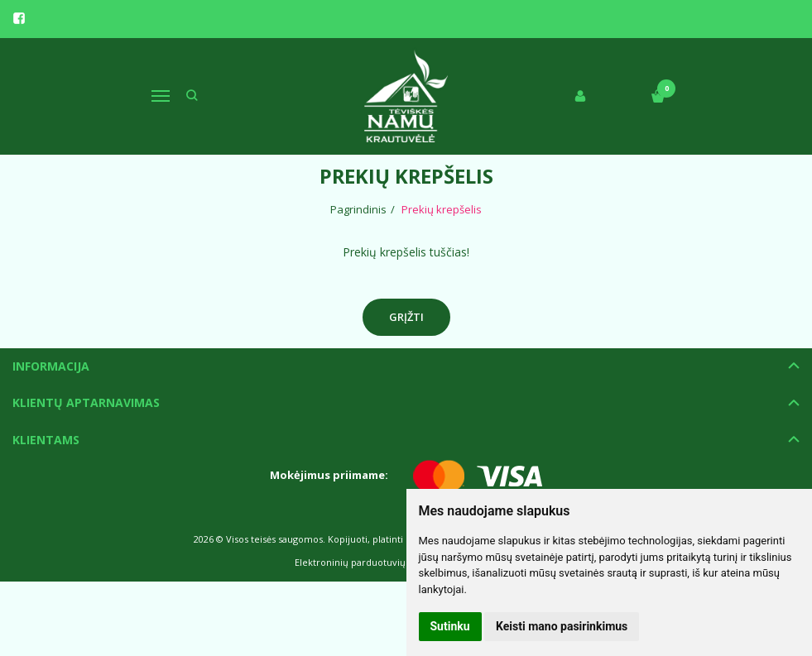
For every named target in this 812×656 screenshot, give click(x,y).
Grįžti (406, 317)
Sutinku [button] (450, 626)
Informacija (51, 366)
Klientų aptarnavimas (86, 402)
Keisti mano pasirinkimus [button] (562, 626)
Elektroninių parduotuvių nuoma (367, 562)
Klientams (46, 440)
